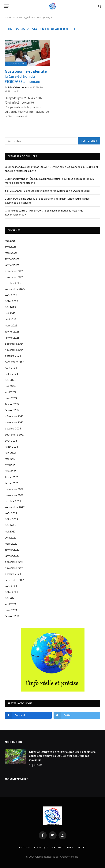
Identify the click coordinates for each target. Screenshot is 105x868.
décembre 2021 (14, 562)
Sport (82, 847)
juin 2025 (10, 307)
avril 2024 (11, 392)
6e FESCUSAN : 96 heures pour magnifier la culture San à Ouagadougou (47, 191)
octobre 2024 (13, 356)
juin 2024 (10, 380)
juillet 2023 (11, 447)
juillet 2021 (11, 592)
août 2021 (11, 586)
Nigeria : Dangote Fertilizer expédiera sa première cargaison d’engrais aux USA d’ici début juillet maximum (62, 756)
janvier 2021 (12, 616)
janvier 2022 (12, 556)
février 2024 (12, 404)
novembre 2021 (14, 568)
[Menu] (6, 6)
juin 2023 (10, 453)
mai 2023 (10, 459)
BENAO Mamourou (19, 87)
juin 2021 (10, 598)
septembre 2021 (15, 580)
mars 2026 (11, 253)
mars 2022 (11, 544)
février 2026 (12, 259)
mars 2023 (11, 471)
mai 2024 (10, 386)
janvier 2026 (12, 265)
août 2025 (11, 295)
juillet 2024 (11, 374)
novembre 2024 (14, 350)
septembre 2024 (15, 362)
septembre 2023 (15, 434)
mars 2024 (11, 398)
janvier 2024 (12, 410)
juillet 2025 (11, 301)
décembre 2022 (14, 489)
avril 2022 (11, 537)
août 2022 (11, 513)
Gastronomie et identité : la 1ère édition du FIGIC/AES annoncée (27, 76)
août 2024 (11, 368)
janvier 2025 (12, 338)
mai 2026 (10, 241)
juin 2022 (10, 525)
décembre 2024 (14, 344)
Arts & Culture (16, 64)
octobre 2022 (13, 501)
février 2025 (12, 331)
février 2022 (12, 550)
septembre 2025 (15, 289)
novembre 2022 (14, 495)
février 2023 (12, 477)
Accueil (25, 847)
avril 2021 (11, 604)
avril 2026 (11, 247)
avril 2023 (11, 465)
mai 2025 (10, 313)
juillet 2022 (11, 519)
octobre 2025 (13, 283)
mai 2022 (10, 531)
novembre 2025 (14, 277)
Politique (41, 847)
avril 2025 (11, 319)
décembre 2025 (14, 271)
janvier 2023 (12, 483)
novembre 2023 (14, 422)
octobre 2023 (13, 428)
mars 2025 (11, 325)
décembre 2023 (14, 416)
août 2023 (11, 441)
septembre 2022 (15, 507)
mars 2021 (11, 610)
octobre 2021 (13, 574)
